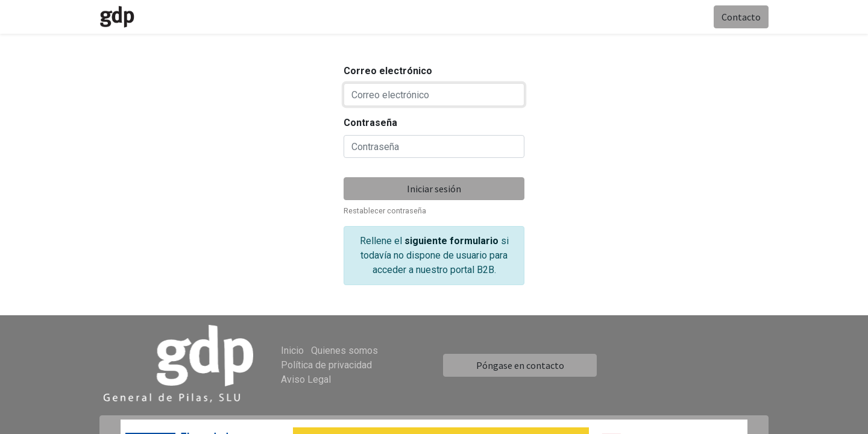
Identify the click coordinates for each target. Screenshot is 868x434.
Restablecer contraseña (385, 211)
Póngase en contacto (520, 365)
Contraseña (370, 123)
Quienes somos (344, 351)
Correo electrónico (388, 71)
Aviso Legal (306, 379)
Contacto (741, 17)
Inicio (292, 351)
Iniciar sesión (434, 189)
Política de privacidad (326, 365)
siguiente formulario (451, 241)
